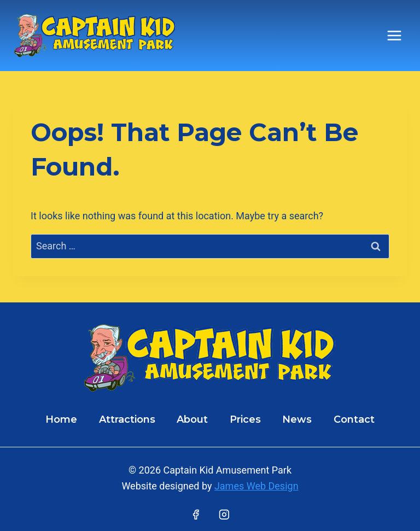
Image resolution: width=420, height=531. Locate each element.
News (297, 419)
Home (61, 419)
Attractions (127, 419)
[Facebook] (196, 515)
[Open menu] (394, 35)
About (192, 419)
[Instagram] (224, 515)
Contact (354, 419)
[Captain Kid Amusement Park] (95, 36)
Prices (245, 419)
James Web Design (256, 486)
